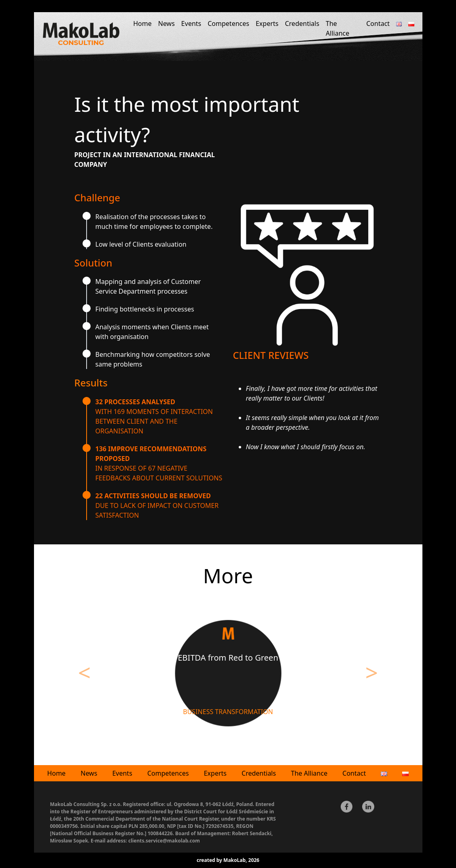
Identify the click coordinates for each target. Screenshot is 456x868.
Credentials (302, 23)
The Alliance (337, 28)
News (166, 23)
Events (191, 23)
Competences (228, 23)
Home (142, 23)
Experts (267, 23)
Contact (378, 23)
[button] (85, 676)
